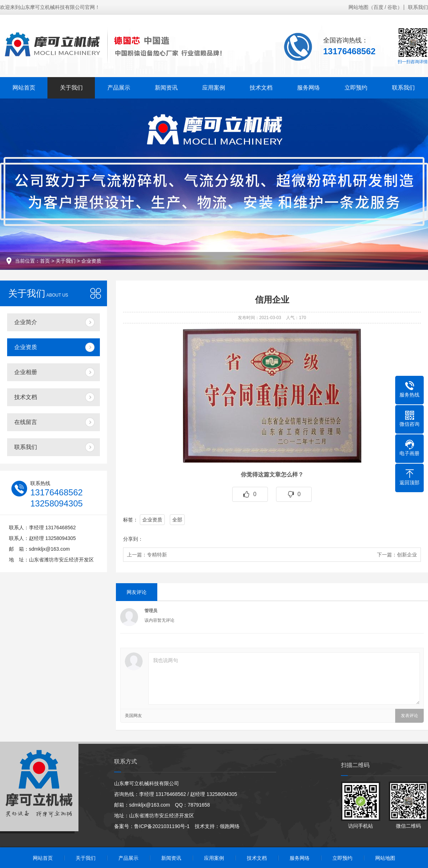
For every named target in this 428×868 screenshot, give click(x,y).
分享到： (133, 539)
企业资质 (91, 261)
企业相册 (26, 372)
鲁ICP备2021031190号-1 (162, 826)
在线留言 (26, 422)
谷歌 (392, 7)
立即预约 (356, 88)
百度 (378, 7)
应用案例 (214, 88)
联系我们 (418, 7)
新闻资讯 (166, 88)
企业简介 (26, 322)
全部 (177, 520)
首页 (45, 261)
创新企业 (407, 555)
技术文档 (261, 88)
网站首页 (24, 88)
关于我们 (71, 88)
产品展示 (119, 88)
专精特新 (157, 555)
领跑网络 (230, 826)
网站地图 (358, 7)
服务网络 (309, 88)
